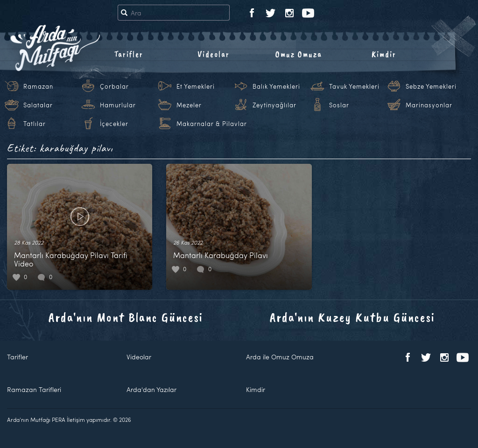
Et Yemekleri (196, 86)
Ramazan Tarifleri (34, 389)
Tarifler (129, 54)
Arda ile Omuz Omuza (280, 357)
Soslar (339, 105)
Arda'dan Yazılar (151, 389)
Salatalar (38, 105)
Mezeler (189, 105)
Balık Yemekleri (276, 86)
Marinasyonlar (429, 105)
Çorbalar (114, 86)
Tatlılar (35, 124)
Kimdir (384, 54)
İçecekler (114, 124)
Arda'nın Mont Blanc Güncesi (126, 317)
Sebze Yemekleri (431, 86)
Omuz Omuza (299, 54)
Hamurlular (118, 105)
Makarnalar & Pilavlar (212, 124)
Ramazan (38, 86)
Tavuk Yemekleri (354, 86)
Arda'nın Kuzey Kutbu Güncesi (352, 317)
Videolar (214, 54)
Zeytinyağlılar (274, 105)
